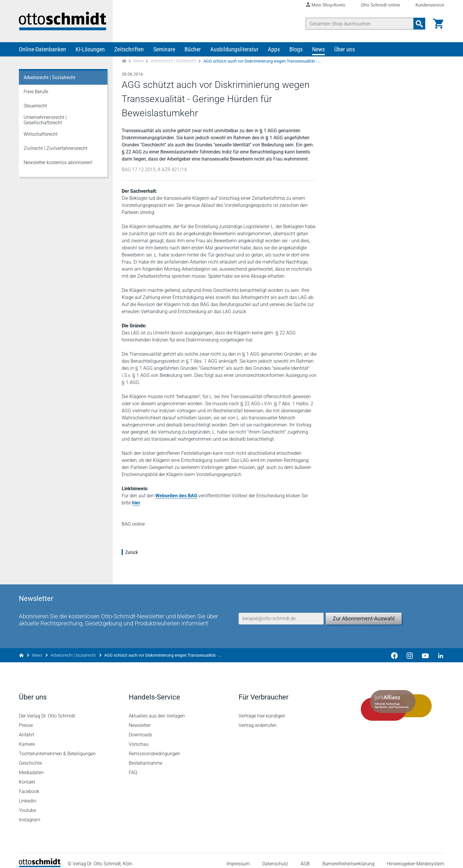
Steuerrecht (35, 106)
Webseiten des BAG (176, 496)
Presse (26, 719)
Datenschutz (275, 858)
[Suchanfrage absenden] (419, 24)
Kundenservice (430, 5)
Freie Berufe (36, 92)
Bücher (193, 50)
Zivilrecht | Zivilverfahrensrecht (56, 149)
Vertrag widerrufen (258, 719)
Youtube (27, 804)
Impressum (238, 858)
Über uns (345, 50)
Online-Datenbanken (43, 50)
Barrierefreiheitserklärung (348, 858)
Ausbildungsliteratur (234, 50)
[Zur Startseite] (124, 62)
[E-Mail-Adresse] (281, 612)
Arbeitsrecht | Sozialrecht (174, 61)
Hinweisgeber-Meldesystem (415, 858)
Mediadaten (31, 766)
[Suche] (360, 24)
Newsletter (140, 719)
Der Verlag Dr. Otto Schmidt (47, 710)
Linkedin (28, 795)
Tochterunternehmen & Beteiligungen (57, 747)
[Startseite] (40, 859)
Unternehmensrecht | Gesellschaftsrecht (45, 120)
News (318, 50)
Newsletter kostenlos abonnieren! (58, 163)
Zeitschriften (129, 50)
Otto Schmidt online (380, 5)
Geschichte (30, 757)
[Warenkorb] (438, 24)
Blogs (296, 50)
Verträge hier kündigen (262, 710)
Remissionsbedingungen (154, 747)
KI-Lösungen (90, 50)
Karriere (27, 738)
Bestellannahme (146, 757)
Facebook (29, 785)
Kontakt (27, 776)
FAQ (133, 766)
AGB (305, 858)
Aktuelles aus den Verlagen (157, 710)
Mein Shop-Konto (328, 5)
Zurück (132, 553)
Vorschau (139, 738)
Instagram (30, 814)
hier (136, 503)
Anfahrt (27, 729)
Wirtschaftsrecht (41, 134)
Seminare (164, 50)
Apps (274, 50)
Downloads (140, 729)
